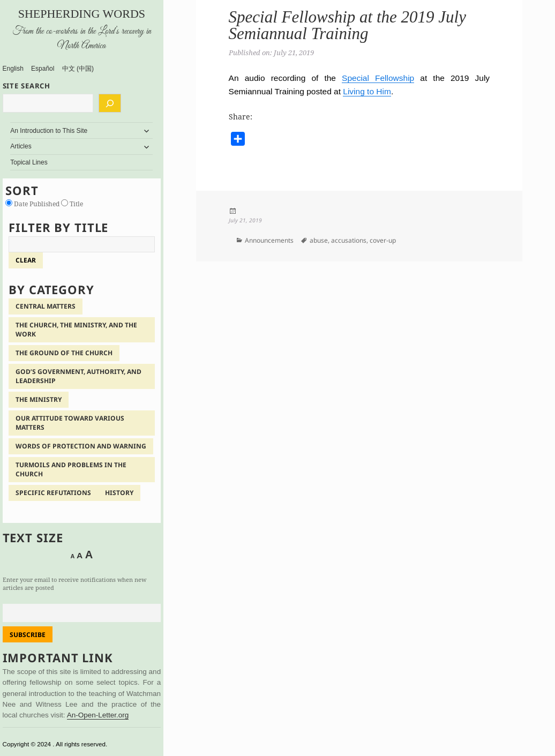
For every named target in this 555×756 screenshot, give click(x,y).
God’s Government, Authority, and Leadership (78, 376)
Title (72, 204)
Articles (21, 146)
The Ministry (39, 399)
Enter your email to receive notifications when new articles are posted (74, 583)
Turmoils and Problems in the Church (71, 469)
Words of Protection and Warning (81, 446)
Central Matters (46, 306)
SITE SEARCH (27, 86)
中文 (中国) (78, 69)
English (13, 69)
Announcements (269, 240)
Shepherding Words (82, 14)
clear (26, 260)
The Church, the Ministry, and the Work (76, 330)
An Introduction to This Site (49, 131)
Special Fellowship (378, 78)
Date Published (33, 204)
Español (43, 69)
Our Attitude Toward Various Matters (70, 423)
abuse (319, 240)
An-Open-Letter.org (98, 715)
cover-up (383, 240)
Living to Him (367, 91)
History (119, 493)
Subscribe (28, 635)
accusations (349, 240)
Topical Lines (29, 162)
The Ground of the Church (64, 353)
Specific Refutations (53, 493)
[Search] (110, 103)
